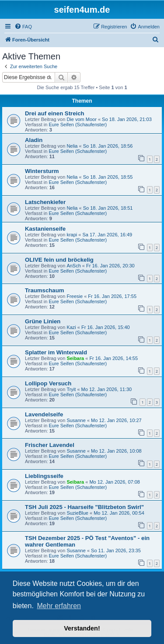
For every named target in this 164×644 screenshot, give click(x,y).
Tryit (71, 389)
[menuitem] (23, 27)
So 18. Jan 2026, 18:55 (108, 177)
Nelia (72, 146)
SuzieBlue (77, 513)
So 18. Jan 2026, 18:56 (108, 146)
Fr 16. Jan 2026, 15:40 (106, 327)
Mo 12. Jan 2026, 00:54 (119, 513)
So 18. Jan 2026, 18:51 (108, 208)
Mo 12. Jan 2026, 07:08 (115, 482)
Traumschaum (44, 290)
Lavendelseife (44, 414)
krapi (72, 235)
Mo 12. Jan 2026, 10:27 (116, 420)
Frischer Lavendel (50, 445)
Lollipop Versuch (48, 383)
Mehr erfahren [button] (59, 606)
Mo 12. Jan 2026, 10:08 (116, 451)
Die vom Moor (81, 119)
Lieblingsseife (44, 476)
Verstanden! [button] (82, 628)
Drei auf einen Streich (55, 113)
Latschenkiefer (45, 202)
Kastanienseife (45, 229)
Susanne (76, 420)
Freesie (75, 296)
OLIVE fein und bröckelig (59, 260)
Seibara (75, 358)
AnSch (73, 266)
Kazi (71, 327)
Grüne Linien (43, 321)
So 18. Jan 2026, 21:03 (127, 119)
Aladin (34, 140)
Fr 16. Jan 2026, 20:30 (110, 266)
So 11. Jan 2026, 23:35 (116, 551)
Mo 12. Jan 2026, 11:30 (107, 389)
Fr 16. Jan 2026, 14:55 (113, 358)
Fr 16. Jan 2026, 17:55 (112, 296)
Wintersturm (42, 171)
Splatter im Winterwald (56, 352)
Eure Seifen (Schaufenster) (78, 125)
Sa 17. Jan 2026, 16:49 (107, 235)
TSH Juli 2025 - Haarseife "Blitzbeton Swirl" (84, 507)
